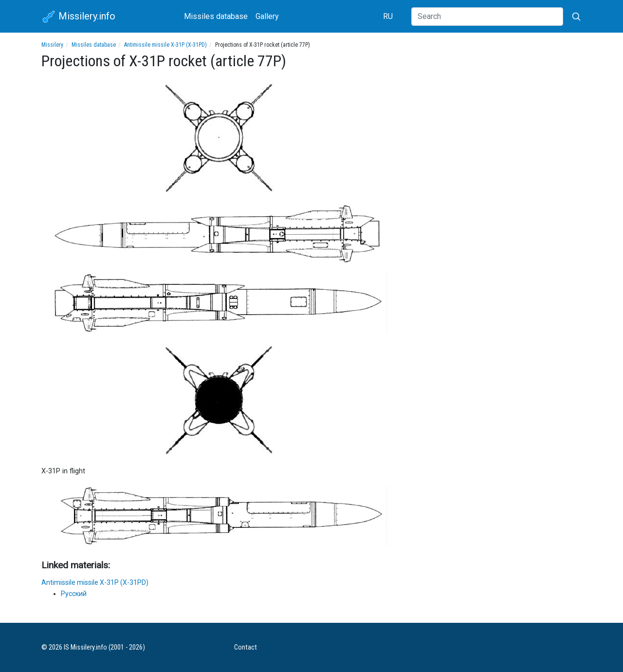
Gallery (267, 16)
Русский (74, 594)
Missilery (52, 45)
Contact (246, 647)
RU (388, 16)
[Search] (487, 17)
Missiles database (216, 16)
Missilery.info (78, 17)
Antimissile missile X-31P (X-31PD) (165, 45)
